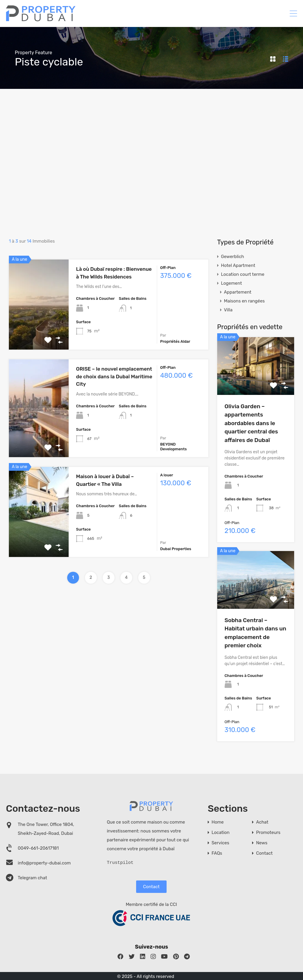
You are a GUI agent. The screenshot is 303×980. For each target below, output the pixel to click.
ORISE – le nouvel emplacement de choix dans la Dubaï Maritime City (114, 376)
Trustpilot (120, 862)
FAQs (217, 853)
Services (220, 843)
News (262, 843)
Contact (151, 886)
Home (218, 822)
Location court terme (243, 274)
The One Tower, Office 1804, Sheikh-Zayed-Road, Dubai (46, 829)
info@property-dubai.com (44, 863)
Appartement (238, 292)
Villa (228, 310)
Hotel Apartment (238, 265)
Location (221, 833)
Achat (262, 822)
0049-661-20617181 (38, 848)
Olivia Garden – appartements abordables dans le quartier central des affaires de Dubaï (251, 423)
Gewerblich (233, 257)
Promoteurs (268, 833)
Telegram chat (32, 878)
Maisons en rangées (244, 301)
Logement (232, 283)
